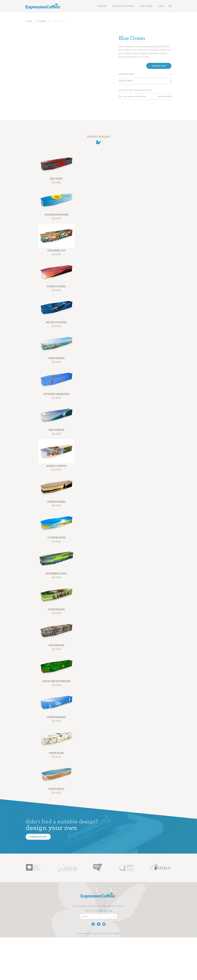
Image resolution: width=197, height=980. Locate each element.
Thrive (117, 936)
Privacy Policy (116, 908)
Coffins (42, 21)
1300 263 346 (105, 913)
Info (161, 6)
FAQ (74, 908)
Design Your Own (123, 6)
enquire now (159, 66)
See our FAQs (165, 96)
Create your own (38, 839)
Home (29, 21)
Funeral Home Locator (92, 908)
